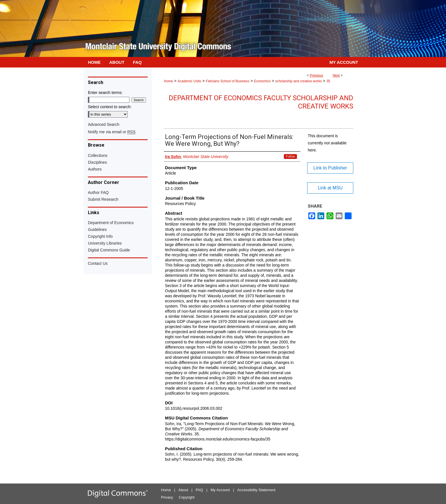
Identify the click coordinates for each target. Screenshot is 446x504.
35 (328, 81)
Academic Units (189, 81)
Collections (98, 155)
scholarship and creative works (298, 81)
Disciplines (97, 162)
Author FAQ (98, 192)
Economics (262, 81)
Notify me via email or (112, 132)
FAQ (199, 490)
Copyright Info (100, 236)
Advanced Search (104, 124)
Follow (290, 156)
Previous (316, 75)
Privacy (167, 497)
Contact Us (98, 263)
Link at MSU (330, 188)
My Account (220, 490)
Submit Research (103, 199)
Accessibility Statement (256, 490)
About (183, 490)
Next (336, 75)
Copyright (187, 497)
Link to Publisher (330, 168)
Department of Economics (111, 223)
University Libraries (105, 243)
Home (168, 81)
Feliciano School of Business (227, 81)
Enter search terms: (105, 93)
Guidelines (97, 230)
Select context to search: (110, 107)
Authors (95, 169)
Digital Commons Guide (109, 250)
